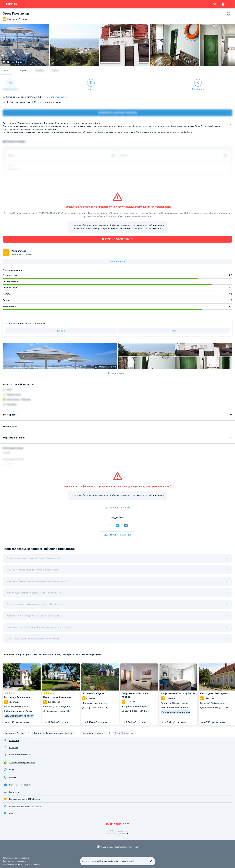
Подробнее (132, 861)
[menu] (231, 4)
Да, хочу (61, 331)
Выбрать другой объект (117, 239)
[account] (223, 4)
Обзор (6, 70)
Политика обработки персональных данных (21, 864)
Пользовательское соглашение (16, 858)
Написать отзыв (117, 261)
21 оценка (22, 70)
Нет (174, 331)
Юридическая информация (14, 861)
